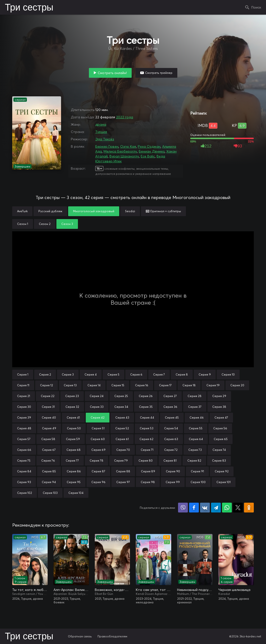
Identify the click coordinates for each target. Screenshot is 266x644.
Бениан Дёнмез (152, 151)
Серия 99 (173, 482)
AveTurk (22, 211)
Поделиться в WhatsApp (227, 508)
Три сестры (29, 8)
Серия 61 (122, 439)
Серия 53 (147, 428)
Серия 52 (122, 428)
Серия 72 (171, 450)
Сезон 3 (67, 224)
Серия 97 (123, 482)
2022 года (125, 117)
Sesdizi (130, 211)
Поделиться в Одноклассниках (249, 508)
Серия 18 (189, 385)
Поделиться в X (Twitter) (238, 508)
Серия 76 (48, 461)
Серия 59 (73, 439)
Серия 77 (72, 461)
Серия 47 (221, 417)
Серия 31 (48, 407)
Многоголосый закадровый (94, 211)
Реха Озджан (149, 146)
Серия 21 (24, 396)
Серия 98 (148, 482)
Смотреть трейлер (159, 73)
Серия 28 (195, 396)
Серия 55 (196, 428)
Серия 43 (122, 417)
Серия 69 (98, 450)
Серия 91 (197, 471)
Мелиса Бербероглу (120, 151)
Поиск (256, 7)
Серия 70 (123, 450)
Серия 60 (98, 439)
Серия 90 (173, 471)
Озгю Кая (128, 146)
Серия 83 (219, 461)
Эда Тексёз (105, 139)
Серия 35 (146, 407)
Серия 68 (74, 450)
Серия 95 (74, 482)
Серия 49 (49, 428)
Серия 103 (50, 493)
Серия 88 (123, 471)
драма (101, 124)
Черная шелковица (234, 590)
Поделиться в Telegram (216, 508)
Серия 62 (146, 439)
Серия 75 (24, 461)
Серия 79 (121, 461)
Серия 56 (220, 428)
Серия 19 (213, 385)
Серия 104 (76, 493)
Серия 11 (23, 385)
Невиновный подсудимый (195, 590)
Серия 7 (159, 374)
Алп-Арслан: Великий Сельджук (71, 590)
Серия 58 (48, 439)
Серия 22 (48, 396)
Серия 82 (194, 461)
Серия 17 (165, 385)
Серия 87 (98, 471)
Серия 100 (198, 482)
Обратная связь (80, 636)
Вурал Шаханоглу (124, 156)
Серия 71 (147, 450)
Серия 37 (195, 407)
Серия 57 (24, 439)
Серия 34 (121, 407)
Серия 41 (73, 417)
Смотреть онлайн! (112, 73)
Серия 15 (118, 385)
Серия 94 (49, 482)
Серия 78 (96, 461)
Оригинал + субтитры (163, 211)
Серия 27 (170, 396)
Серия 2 (45, 374)
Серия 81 (170, 461)
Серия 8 (182, 374)
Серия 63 (171, 439)
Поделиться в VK (205, 508)
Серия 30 (24, 407)
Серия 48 (24, 428)
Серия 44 (147, 417)
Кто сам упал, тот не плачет (154, 590)
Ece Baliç (148, 156)
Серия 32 (72, 407)
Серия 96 (98, 482)
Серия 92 (222, 471)
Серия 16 (142, 385)
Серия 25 (121, 396)
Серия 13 (70, 385)
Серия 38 (219, 407)
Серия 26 (146, 396)
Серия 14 (94, 385)
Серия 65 (221, 439)
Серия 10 (228, 374)
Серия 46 (197, 417)
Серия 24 (97, 396)
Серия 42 (98, 417)
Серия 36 (170, 407)
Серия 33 (97, 407)
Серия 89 (148, 471)
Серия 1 (23, 374)
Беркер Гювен (107, 146)
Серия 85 (49, 471)
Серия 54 (171, 428)
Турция (101, 132)
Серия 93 (24, 482)
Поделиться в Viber (183, 508)
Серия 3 (68, 374)
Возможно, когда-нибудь (112, 590)
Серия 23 (72, 396)
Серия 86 (74, 471)
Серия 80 (146, 461)
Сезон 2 (45, 224)
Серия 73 (195, 450)
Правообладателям (112, 636)
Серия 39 (24, 417)
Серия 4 (91, 374)
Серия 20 (237, 385)
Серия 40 (49, 417)
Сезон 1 (23, 224)
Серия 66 (24, 450)
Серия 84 (24, 471)
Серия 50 (74, 428)
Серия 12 (47, 385)
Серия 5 (113, 374)
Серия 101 (223, 482)
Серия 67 (49, 450)
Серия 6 (136, 374)
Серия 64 (196, 439)
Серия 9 (205, 374)
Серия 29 (219, 396)
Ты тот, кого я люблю (30, 590)
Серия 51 (98, 428)
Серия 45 (172, 417)
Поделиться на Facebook (194, 508)
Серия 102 (25, 493)
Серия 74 (219, 450)
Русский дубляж (50, 211)
